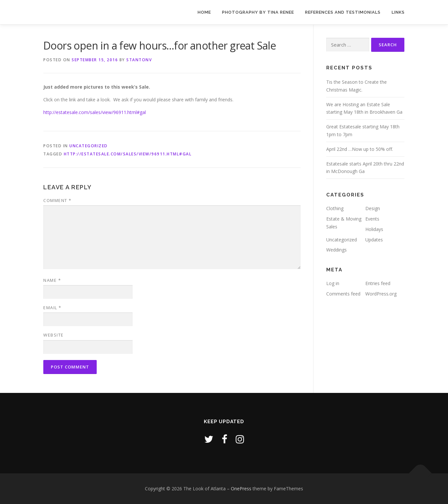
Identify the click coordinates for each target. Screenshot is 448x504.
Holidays (374, 229)
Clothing (335, 208)
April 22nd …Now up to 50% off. (360, 149)
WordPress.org (381, 294)
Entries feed (378, 283)
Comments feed (343, 294)
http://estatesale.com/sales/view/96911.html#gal (95, 112)
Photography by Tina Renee (258, 12)
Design (373, 208)
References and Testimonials (343, 12)
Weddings (336, 250)
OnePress (241, 489)
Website (54, 335)
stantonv (139, 60)
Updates (374, 240)
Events (372, 219)
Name (52, 280)
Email (52, 308)
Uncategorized (89, 146)
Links (398, 12)
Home (204, 12)
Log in (333, 283)
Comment (57, 200)
